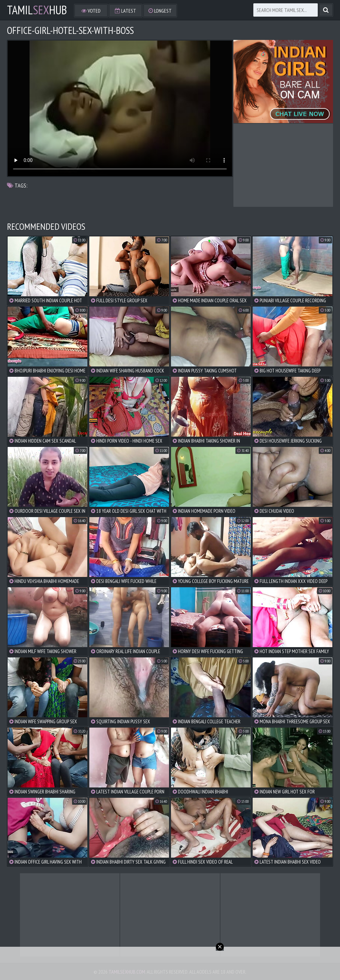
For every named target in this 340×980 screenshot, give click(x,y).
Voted (91, 11)
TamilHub (37, 10)
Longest (160, 11)
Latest (126, 11)
